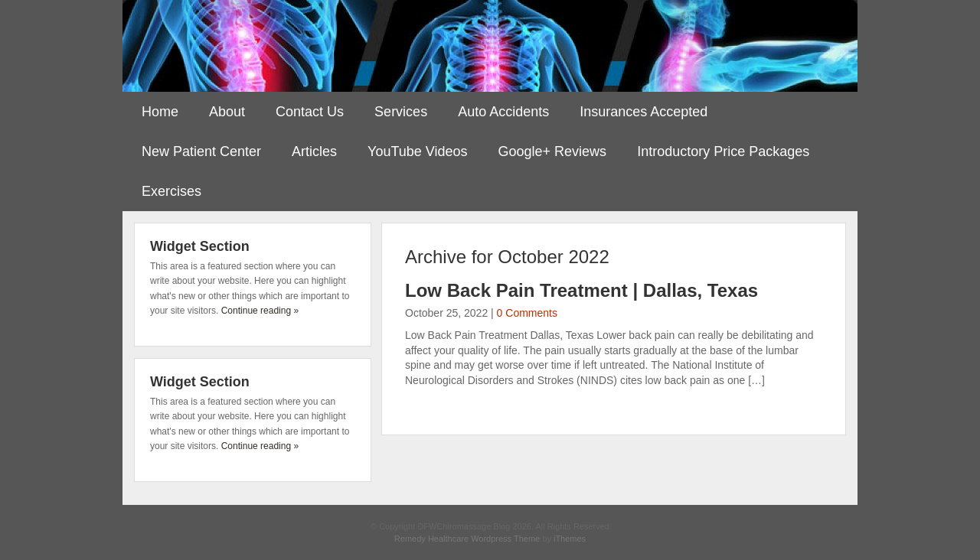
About (227, 112)
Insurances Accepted (644, 112)
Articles (314, 151)
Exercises (171, 191)
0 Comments (527, 313)
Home (160, 112)
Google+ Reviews (553, 151)
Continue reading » (260, 311)
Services (401, 112)
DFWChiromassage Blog (490, 46)
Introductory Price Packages (723, 151)
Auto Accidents (503, 112)
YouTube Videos (417, 151)
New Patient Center (201, 151)
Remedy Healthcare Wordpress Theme (467, 539)
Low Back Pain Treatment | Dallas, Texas (581, 290)
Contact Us (310, 112)
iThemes (570, 539)
